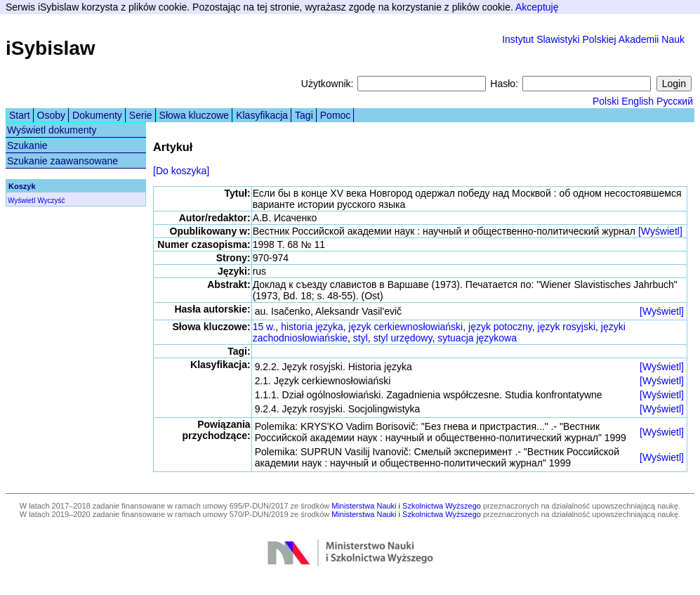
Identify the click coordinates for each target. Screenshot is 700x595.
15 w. (264, 327)
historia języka (312, 327)
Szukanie (27, 145)
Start (20, 115)
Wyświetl (21, 201)
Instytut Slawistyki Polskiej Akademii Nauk (593, 39)
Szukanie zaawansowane (62, 161)
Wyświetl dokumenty (52, 130)
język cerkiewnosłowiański (406, 327)
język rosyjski (567, 327)
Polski (606, 101)
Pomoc (336, 115)
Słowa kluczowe (194, 115)
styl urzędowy (403, 338)
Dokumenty (97, 115)
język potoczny (500, 327)
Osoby (51, 115)
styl (361, 338)
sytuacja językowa (477, 338)
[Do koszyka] (181, 171)
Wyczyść (51, 201)
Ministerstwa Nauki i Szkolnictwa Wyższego (406, 506)
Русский (675, 101)
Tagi (304, 115)
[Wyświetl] (660, 231)
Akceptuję (537, 7)
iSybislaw (51, 48)
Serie (141, 115)
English (638, 101)
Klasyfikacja (262, 115)
